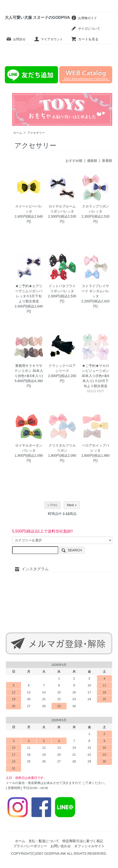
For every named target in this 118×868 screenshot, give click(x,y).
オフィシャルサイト (89, 846)
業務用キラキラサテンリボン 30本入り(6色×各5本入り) (29, 371)
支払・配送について (44, 841)
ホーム (18, 133)
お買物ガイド (84, 18)
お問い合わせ (61, 846)
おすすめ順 (74, 161)
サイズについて (86, 28)
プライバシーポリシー (30, 846)
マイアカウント (48, 39)
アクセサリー (36, 133)
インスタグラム (32, 569)
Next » (72, 505)
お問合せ (16, 39)
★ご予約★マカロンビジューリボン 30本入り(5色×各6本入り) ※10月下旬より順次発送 (96, 376)
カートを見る (85, 39)
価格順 (92, 161)
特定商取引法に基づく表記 (83, 841)
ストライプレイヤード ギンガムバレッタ (96, 291)
